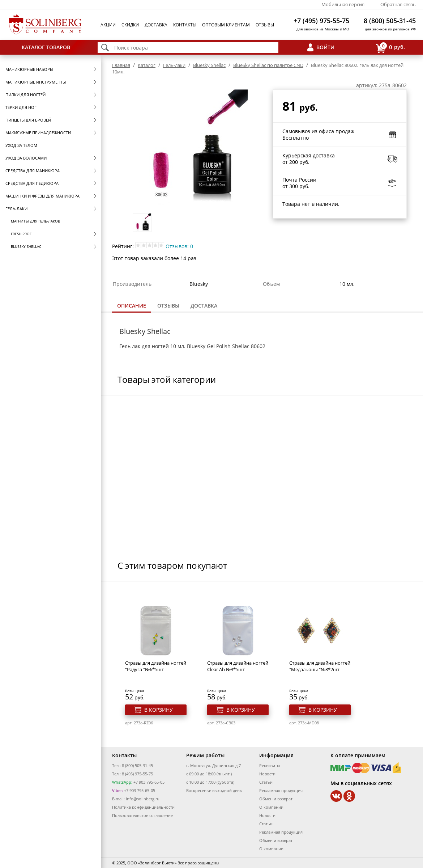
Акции (108, 25)
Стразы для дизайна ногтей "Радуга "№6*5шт (156, 666)
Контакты (185, 25)
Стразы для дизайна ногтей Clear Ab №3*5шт (238, 666)
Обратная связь (398, 4)
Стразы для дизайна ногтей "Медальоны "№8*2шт (320, 666)
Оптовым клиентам (226, 25)
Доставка (156, 25)
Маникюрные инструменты (36, 82)
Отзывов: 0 (179, 246)
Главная (121, 65)
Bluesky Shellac (26, 246)
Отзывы (265, 25)
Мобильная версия (343, 4)
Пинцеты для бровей (28, 120)
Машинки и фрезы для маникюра (42, 196)
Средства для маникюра (33, 171)
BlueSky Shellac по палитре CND (268, 65)
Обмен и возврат (276, 799)
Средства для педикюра (32, 183)
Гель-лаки (16, 209)
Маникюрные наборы (29, 69)
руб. (390, 48)
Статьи (266, 782)
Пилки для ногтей (25, 95)
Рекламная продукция (281, 790)
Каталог (147, 65)
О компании (271, 807)
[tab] (132, 306)
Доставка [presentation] (204, 306)
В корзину (159, 710)
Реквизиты (270, 765)
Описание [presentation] (132, 306)
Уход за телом (21, 145)
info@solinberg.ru (143, 799)
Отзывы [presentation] (168, 306)
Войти (325, 47)
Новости (267, 774)
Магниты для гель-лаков (35, 221)
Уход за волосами (26, 158)
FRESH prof (21, 234)
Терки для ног (21, 107)
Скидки (130, 25)
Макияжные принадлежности (38, 133)
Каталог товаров (46, 47)
